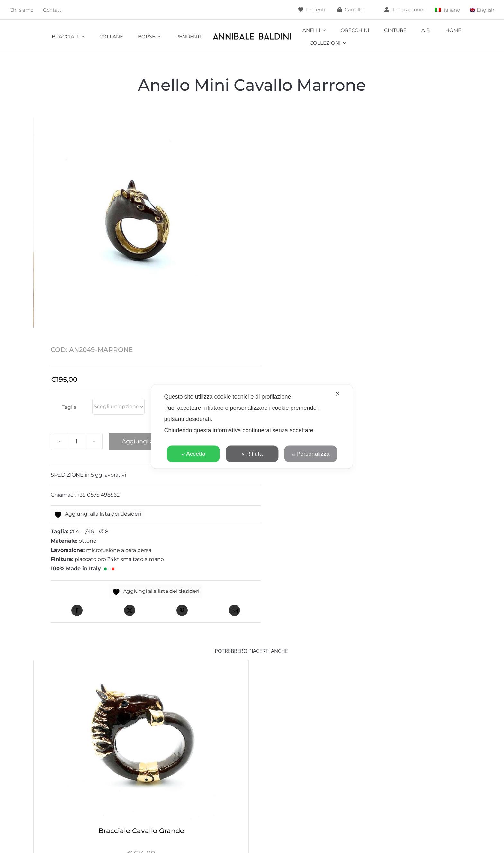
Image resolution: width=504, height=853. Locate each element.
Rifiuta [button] (252, 454)
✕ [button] (338, 394)
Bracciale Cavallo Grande (141, 831)
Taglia (69, 407)
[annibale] (252, 34)
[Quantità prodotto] (77, 441)
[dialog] (252, 427)
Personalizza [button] (310, 454)
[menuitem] (447, 10)
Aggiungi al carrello (150, 441)
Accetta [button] (193, 454)
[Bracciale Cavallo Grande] (141, 665)
